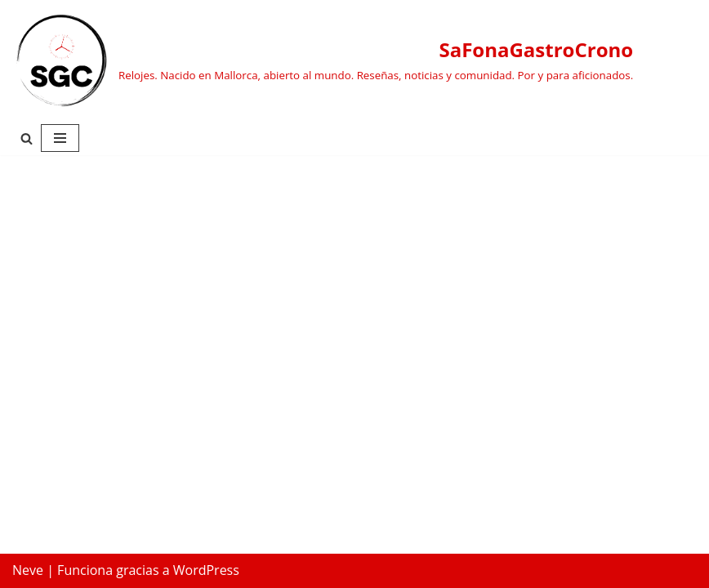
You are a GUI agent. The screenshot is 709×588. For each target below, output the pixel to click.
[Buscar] (27, 138)
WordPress (206, 570)
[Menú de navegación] (60, 138)
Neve (28, 570)
